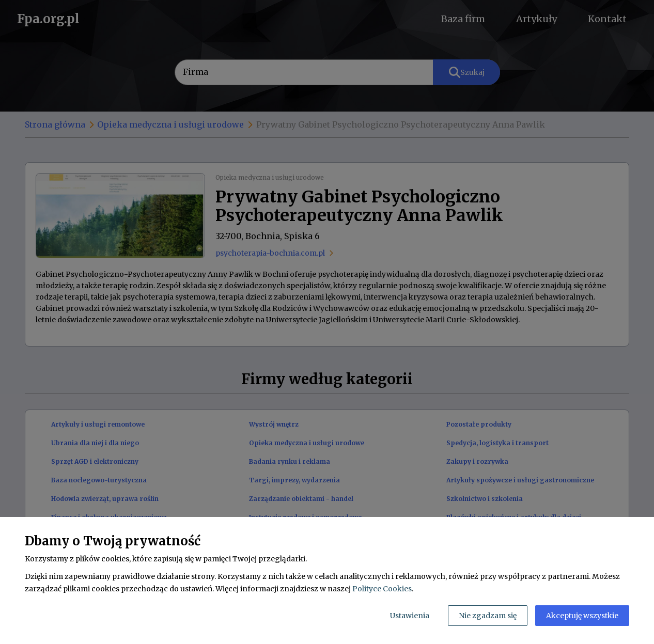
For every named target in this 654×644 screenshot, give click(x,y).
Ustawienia (410, 616)
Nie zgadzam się (488, 616)
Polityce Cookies (382, 589)
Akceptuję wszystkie (582, 616)
